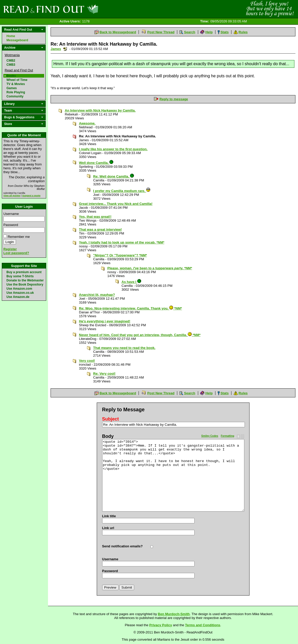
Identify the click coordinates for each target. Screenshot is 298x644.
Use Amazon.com (19, 289)
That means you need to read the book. (124, 348)
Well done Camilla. (96, 163)
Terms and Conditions (203, 625)
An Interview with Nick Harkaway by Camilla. (100, 110)
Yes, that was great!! (95, 217)
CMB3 (11, 65)
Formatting (228, 436)
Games (12, 88)
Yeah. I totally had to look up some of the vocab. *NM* (122, 242)
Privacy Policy (161, 625)
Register (10, 249)
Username (11, 214)
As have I (131, 282)
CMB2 (11, 61)
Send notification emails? (122, 546)
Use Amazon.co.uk (20, 293)
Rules (243, 32)
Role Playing (16, 92)
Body (108, 436)
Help (209, 32)
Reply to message (174, 99)
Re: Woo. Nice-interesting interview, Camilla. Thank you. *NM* (130, 308)
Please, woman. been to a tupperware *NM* (150, 268)
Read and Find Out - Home (78, 9)
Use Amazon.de (18, 297)
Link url (108, 528)
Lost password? (16, 253)
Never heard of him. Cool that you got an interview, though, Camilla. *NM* (140, 335)
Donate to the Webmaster (25, 280)
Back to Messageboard (118, 32)
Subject (111, 419)
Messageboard (17, 40)
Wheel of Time (17, 80)
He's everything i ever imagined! (105, 321)
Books (11, 76)
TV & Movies (16, 84)
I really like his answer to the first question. (113, 149)
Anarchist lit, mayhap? (97, 295)
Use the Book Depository (25, 285)
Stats (224, 32)
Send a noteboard (65, 49)
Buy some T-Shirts (20, 276)
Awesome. (87, 123)
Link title (109, 516)
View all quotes (12, 196)
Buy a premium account (24, 272)
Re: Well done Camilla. (114, 176)
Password (11, 225)
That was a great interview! (100, 229)
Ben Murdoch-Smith (174, 614)
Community (15, 96)
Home (11, 36)
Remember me (19, 237)
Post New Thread (161, 32)
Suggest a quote (31, 196)
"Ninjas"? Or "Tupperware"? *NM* (120, 255)
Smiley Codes (210, 436)
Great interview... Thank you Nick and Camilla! (116, 204)
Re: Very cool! (104, 374)
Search (190, 32)
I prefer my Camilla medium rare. (122, 191)
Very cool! (87, 361)
